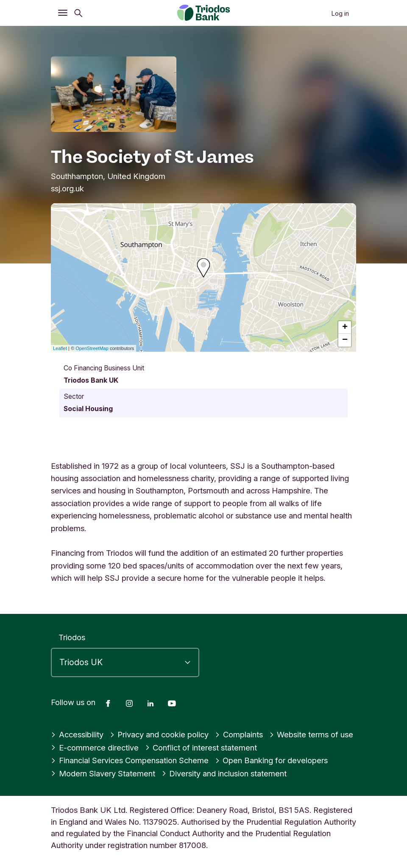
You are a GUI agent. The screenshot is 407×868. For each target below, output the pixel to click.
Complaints (239, 734)
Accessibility (77, 734)
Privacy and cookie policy (159, 734)
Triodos (72, 637)
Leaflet (60, 348)
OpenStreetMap (92, 348)
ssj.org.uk (67, 188)
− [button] (345, 340)
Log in (340, 13)
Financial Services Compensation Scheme (130, 760)
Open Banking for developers (272, 760)
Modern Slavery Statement (103, 773)
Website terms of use (311, 734)
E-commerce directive (95, 748)
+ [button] (345, 328)
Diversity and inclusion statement (224, 773)
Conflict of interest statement (201, 748)
